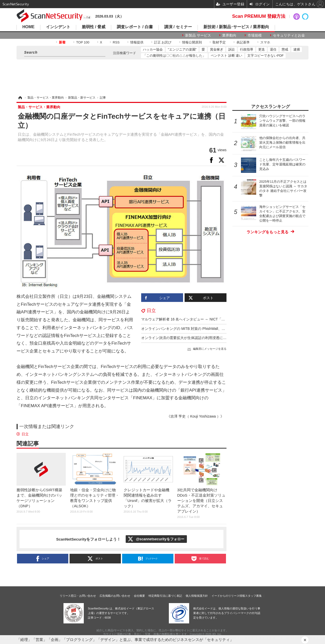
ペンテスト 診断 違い (226, 56)
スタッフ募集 (253, 596)
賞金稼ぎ (217, 49)
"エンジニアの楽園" (182, 49)
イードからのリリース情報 (228, 596)
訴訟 (232, 49)
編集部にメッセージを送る (210, 349)
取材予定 (219, 42)
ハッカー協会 (153, 49)
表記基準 (243, 42)
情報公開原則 (192, 42)
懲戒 (285, 49)
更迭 (262, 49)
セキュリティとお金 (289, 35)
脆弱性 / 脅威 (94, 27)
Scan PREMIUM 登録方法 (259, 16)
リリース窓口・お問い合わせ (78, 596)
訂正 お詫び (163, 42)
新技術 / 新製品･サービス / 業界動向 (236, 27)
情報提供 (137, 42)
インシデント (58, 27)
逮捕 (297, 49)
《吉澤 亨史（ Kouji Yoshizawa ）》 (195, 416)
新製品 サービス (198, 35)
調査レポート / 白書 (135, 27)
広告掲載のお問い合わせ (115, 596)
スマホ (265, 42)
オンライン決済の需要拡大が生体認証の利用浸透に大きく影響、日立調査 (200, 338)
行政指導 (247, 49)
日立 (151, 311)
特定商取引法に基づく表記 (165, 596)
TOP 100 (83, 42)
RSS (116, 42)
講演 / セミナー (178, 27)
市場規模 (255, 35)
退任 (273, 49)
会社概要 (139, 596)
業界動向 (229, 35)
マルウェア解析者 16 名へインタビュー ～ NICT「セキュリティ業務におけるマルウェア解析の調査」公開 (226, 319)
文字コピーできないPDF (265, 56)
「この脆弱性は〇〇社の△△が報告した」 (174, 56)
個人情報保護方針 (197, 596)
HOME (28, 27)
